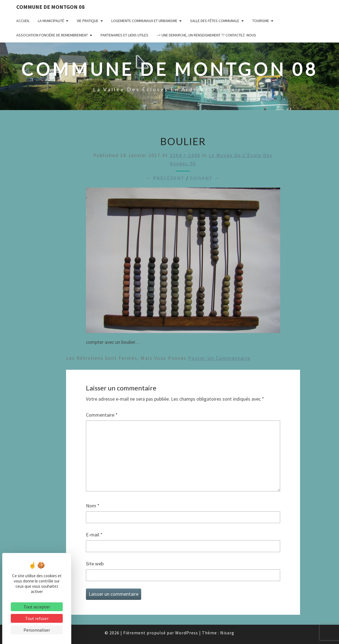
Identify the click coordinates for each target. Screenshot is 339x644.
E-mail (94, 535)
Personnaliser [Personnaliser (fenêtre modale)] (37, 630)
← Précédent (165, 178)
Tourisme (261, 21)
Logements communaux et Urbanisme (144, 21)
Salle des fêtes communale (215, 21)
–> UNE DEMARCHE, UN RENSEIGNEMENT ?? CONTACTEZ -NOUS (206, 35)
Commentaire (102, 415)
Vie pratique (88, 21)
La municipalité (51, 21)
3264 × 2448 (185, 155)
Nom (93, 506)
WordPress (187, 633)
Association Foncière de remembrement (52, 35)
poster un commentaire (219, 358)
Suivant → (205, 178)
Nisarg (227, 633)
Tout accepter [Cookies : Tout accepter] (37, 607)
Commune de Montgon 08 (51, 7)
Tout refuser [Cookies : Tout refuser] (37, 618)
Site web (95, 564)
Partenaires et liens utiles (124, 35)
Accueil (23, 21)
